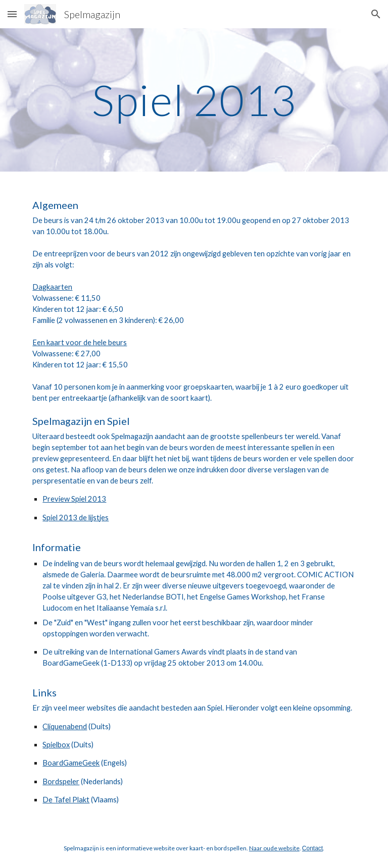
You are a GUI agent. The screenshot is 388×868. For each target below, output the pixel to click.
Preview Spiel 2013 (74, 499)
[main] (194, 100)
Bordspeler (61, 781)
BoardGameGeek (71, 763)
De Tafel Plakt (66, 800)
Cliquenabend (65, 726)
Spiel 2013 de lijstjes (76, 518)
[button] (12, 14)
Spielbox (56, 745)
